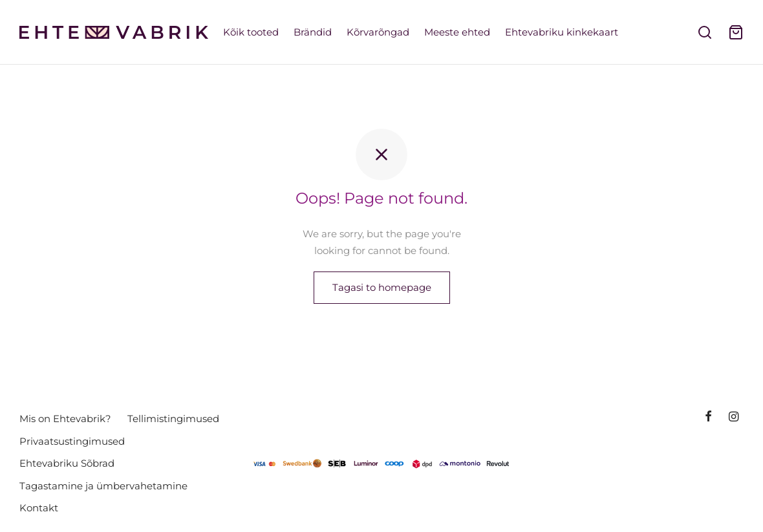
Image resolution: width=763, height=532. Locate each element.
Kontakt (39, 508)
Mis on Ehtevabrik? (65, 419)
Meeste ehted (457, 32)
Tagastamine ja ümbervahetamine (103, 486)
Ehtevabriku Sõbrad (67, 463)
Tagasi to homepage (382, 288)
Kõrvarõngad (378, 32)
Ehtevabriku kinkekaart (562, 32)
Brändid (313, 32)
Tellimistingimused (173, 419)
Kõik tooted (251, 32)
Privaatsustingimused (72, 441)
